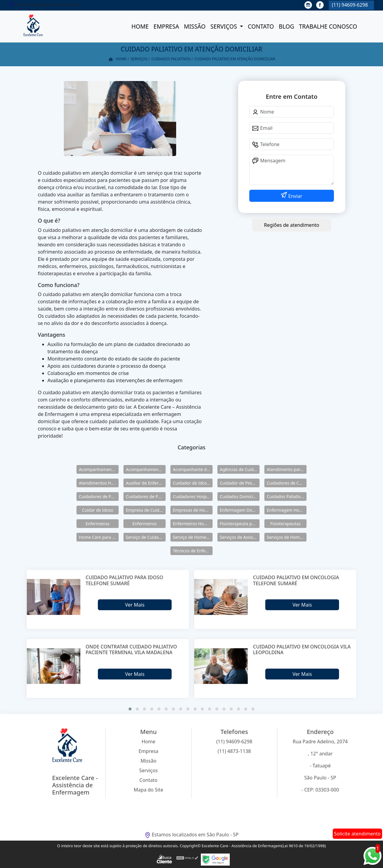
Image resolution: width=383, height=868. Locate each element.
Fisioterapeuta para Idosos (240, 524)
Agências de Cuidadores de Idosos (240, 469)
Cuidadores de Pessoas (99, 496)
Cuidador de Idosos (192, 483)
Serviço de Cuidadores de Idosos (146, 537)
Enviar (295, 196)
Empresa (166, 26)
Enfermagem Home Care (287, 510)
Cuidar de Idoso (98, 510)
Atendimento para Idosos (287, 469)
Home (140, 26)
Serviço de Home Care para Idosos (193, 537)
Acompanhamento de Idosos (99, 469)
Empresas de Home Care (193, 510)
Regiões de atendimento (292, 225)
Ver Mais (135, 605)
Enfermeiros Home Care (193, 524)
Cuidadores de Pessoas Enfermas (146, 496)
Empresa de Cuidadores (146, 510)
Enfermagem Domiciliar (240, 510)
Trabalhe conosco (328, 26)
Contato (261, 26)
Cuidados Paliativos (286, 496)
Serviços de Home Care (287, 537)
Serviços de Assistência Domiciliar (240, 537)
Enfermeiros (145, 524)
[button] (130, 709)
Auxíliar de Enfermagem (146, 483)
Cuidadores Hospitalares (193, 496)
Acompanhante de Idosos (193, 469)
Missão (195, 26)
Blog (286, 26)
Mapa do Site (148, 790)
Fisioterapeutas (286, 524)
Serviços (224, 26)
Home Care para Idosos (99, 537)
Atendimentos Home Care (99, 483)
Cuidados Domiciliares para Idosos (240, 496)
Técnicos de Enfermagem (193, 551)
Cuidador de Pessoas (240, 483)
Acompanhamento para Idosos (146, 469)
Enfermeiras (98, 524)
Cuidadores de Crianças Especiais (287, 483)
